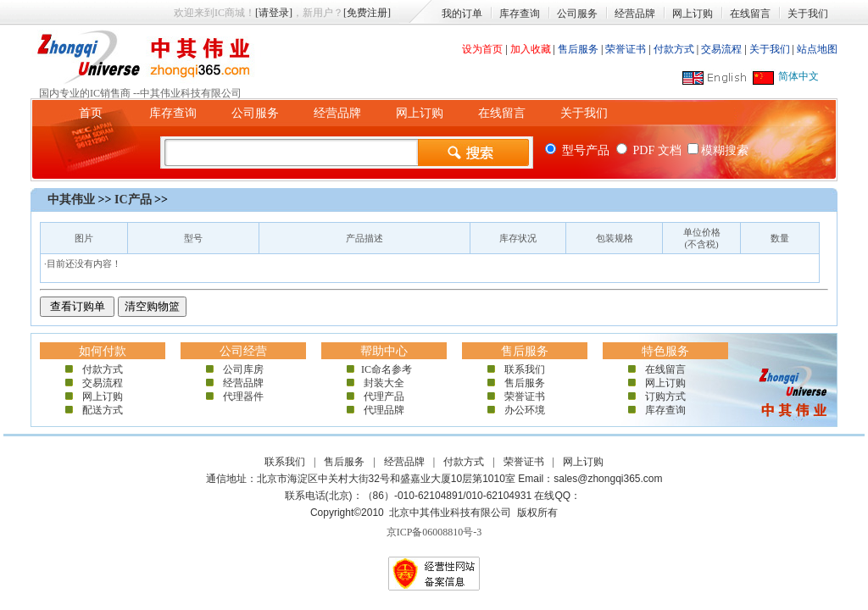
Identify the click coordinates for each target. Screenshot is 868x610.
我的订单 (462, 14)
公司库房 (243, 369)
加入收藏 (531, 49)
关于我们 (808, 14)
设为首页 (482, 49)
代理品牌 (384, 410)
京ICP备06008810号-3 (434, 532)
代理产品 (384, 396)
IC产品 (133, 200)
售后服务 (578, 49)
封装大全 (384, 383)
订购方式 (665, 396)
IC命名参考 (384, 369)
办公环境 (525, 410)
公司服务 (577, 14)
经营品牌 (635, 14)
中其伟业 (71, 200)
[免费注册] (367, 13)
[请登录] (274, 13)
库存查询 (520, 14)
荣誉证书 (626, 49)
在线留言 (750, 14)
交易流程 (721, 49)
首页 (91, 113)
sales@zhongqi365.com (608, 479)
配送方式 (103, 410)
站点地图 (817, 49)
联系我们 (525, 369)
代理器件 (243, 396)
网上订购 (693, 14)
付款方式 (674, 49)
